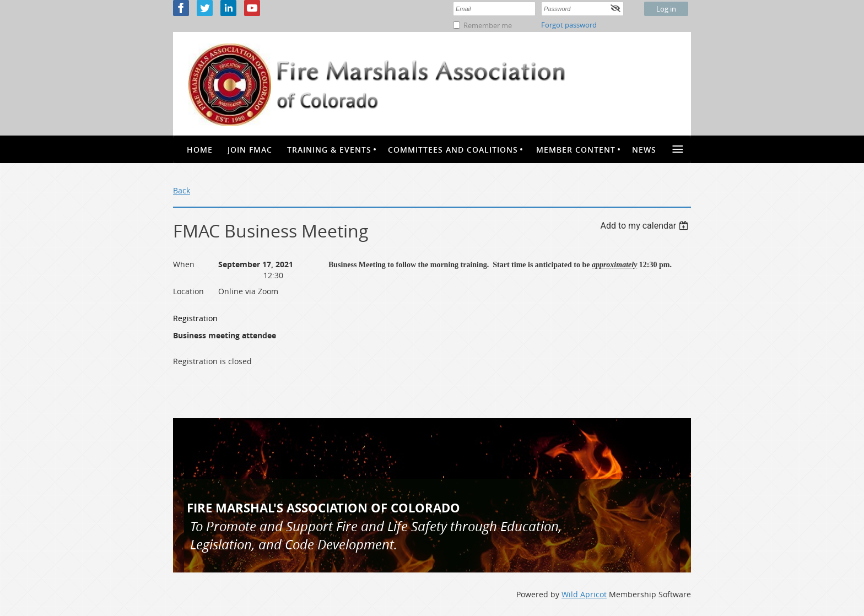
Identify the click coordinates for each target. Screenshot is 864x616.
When (184, 264)
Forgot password (569, 25)
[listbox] (646, 226)
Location (188, 291)
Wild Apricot (584, 594)
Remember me (488, 25)
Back (182, 190)
